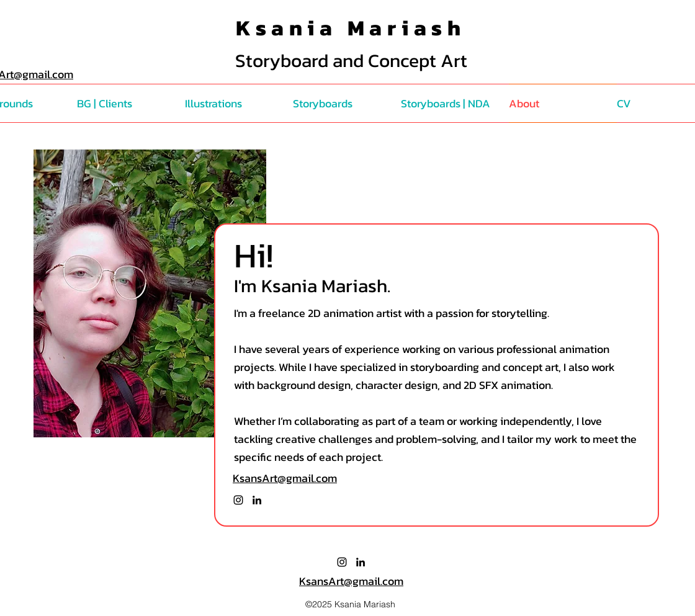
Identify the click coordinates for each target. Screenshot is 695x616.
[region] (150, 294)
